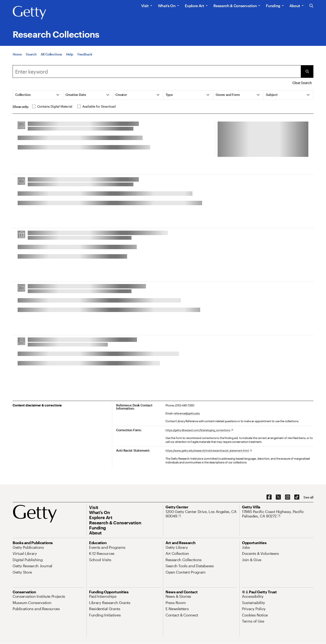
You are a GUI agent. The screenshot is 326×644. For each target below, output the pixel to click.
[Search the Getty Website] (311, 6)
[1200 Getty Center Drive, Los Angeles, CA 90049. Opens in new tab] (201, 514)
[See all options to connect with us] (308, 497)
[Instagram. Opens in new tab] (288, 497)
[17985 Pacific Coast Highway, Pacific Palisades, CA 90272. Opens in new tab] (278, 514)
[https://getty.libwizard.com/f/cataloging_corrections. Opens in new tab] (199, 430)
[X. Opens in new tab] (278, 497)
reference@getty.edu (187, 413)
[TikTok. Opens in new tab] (297, 497)
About (295, 6)
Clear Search (302, 83)
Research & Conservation (235, 6)
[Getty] (29, 13)
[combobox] (157, 71)
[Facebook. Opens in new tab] (269, 497)
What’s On (167, 6)
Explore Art (195, 6)
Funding (273, 6)
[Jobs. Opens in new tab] (246, 547)
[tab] (38, 95)
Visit (145, 6)
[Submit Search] (307, 71)
